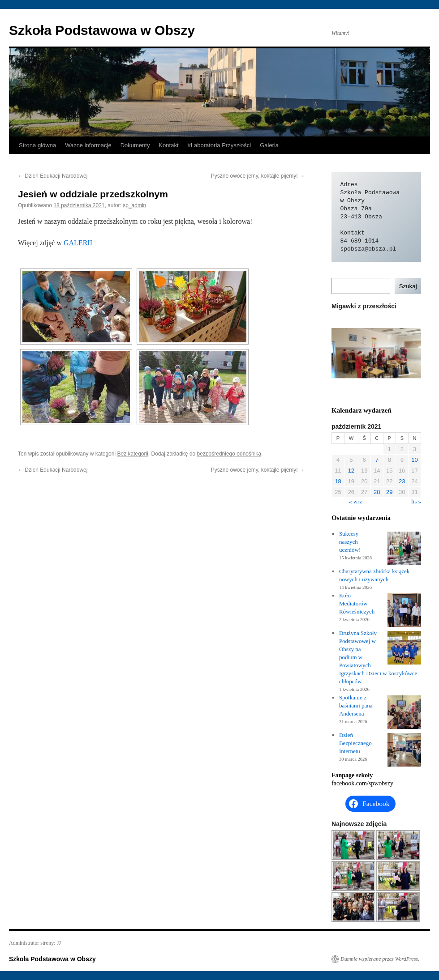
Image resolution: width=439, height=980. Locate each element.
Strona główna (37, 145)
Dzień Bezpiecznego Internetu (355, 743)
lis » (416, 501)
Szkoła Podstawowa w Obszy (102, 30)
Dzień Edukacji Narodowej (53, 176)
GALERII (78, 243)
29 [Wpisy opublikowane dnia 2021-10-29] (389, 492)
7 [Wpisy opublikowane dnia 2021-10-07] (377, 460)
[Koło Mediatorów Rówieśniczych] (404, 611)
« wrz (355, 501)
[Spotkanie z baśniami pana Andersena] (404, 713)
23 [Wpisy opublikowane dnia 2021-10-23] (402, 481)
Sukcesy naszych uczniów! (350, 542)
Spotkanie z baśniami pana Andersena (356, 705)
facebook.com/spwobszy (362, 783)
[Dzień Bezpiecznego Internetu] (404, 751)
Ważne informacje (88, 145)
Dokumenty (135, 145)
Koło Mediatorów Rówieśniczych (357, 603)
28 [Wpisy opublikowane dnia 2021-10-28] (377, 492)
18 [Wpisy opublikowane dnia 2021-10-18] (338, 481)
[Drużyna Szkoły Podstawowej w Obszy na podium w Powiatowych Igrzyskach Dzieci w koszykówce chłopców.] (404, 649)
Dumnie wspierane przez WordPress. (380, 959)
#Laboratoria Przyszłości (219, 145)
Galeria (269, 145)
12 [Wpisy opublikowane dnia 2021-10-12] (351, 471)
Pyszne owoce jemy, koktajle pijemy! (258, 176)
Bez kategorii (132, 454)
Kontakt (168, 145)
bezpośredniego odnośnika (229, 454)
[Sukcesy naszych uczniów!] (404, 550)
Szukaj (408, 286)
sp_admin (134, 205)
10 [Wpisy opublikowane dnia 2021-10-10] (414, 460)
